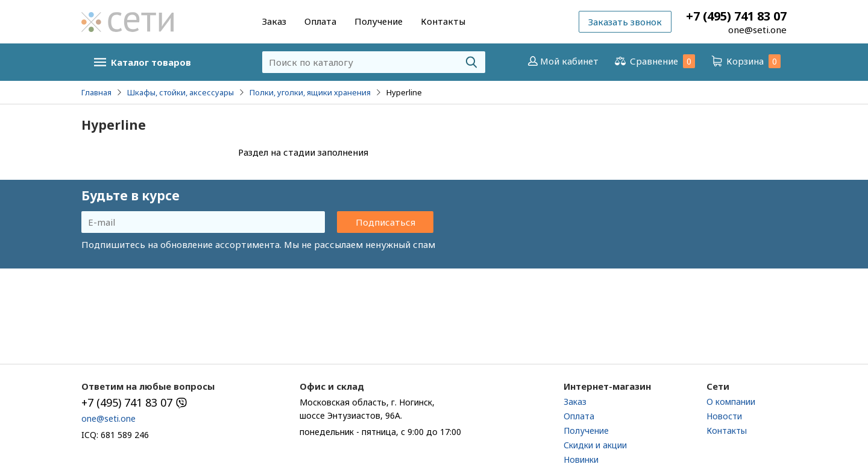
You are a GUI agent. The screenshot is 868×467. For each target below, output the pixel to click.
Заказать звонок (625, 22)
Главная (96, 92)
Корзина (745, 61)
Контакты (443, 21)
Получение (379, 21)
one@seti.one (757, 30)
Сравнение (654, 61)
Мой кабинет (562, 61)
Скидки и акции (595, 445)
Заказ (274, 21)
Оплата (320, 21)
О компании (731, 402)
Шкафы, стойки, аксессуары (181, 92)
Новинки (581, 459)
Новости (724, 416)
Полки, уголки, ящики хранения (310, 92)
